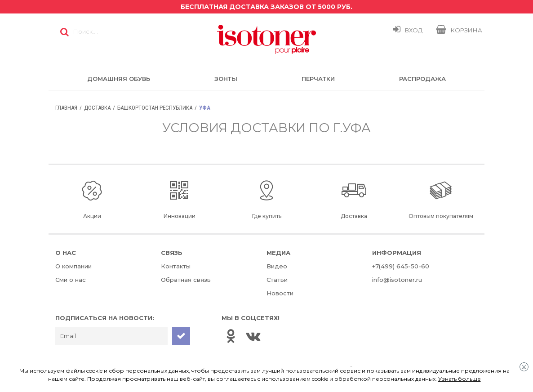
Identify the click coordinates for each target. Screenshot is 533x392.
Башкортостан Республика (155, 108)
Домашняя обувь (119, 79)
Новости (280, 293)
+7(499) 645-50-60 (401, 266)
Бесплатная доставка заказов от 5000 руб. (266, 7)
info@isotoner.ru (397, 280)
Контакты (176, 266)
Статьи (277, 280)
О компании (73, 266)
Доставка (97, 108)
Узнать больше (460, 379)
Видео (277, 266)
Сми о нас (71, 280)
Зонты (226, 79)
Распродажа (422, 79)
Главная (66, 108)
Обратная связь (186, 280)
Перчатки (318, 79)
